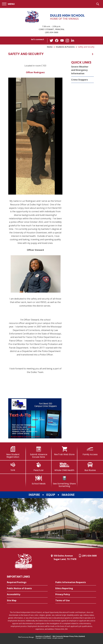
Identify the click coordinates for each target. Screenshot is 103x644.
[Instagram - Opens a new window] (67, 41)
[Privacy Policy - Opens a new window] (76, 594)
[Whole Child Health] (64, 467)
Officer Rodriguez (35, 72)
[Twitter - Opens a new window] (51, 40)
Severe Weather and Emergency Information (80, 70)
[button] (8, 4)
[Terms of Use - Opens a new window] (76, 601)
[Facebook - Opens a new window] (57, 41)
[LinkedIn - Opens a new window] (73, 40)
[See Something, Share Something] (64, 482)
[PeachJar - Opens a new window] (39, 467)
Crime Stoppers (80, 80)
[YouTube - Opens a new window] (62, 40)
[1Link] (13, 467)
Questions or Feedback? (43, 636)
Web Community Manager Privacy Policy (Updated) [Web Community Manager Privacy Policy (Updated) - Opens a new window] (69, 636)
